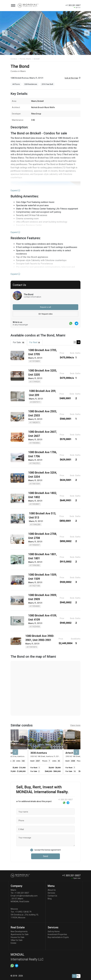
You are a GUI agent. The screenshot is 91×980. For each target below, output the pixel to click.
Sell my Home (54, 932)
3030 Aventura (39, 753)
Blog (50, 899)
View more (75, 725)
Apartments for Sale (20, 934)
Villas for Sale (17, 940)
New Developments (19, 932)
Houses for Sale (18, 937)
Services (51, 893)
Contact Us (52, 896)
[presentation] (4, 33)
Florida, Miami (25, 59)
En (74, 976)
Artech (69, 753)
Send (46, 856)
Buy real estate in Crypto (58, 937)
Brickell (37, 59)
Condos (14, 59)
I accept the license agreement (47, 850)
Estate (13, 943)
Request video (46, 314)
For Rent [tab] (35, 342)
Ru (78, 976)
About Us (52, 890)
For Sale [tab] (19, 342)
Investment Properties (57, 934)
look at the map (71, 78)
